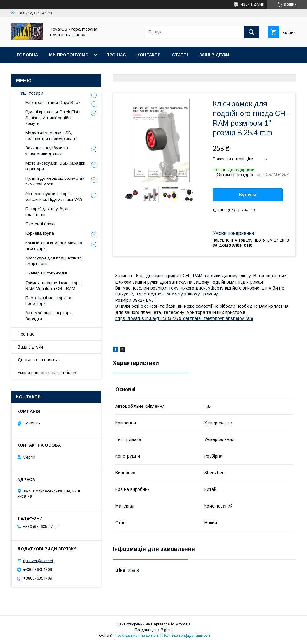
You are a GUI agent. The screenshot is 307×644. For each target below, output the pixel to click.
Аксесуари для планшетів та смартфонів (54, 261)
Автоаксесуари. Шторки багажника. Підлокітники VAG (54, 197)
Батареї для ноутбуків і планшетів (49, 212)
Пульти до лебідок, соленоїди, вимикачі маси (55, 181)
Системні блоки (40, 224)
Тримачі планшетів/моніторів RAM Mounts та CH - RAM (54, 286)
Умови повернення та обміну (47, 373)
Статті (180, 55)
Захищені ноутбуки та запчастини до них (47, 151)
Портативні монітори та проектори (48, 301)
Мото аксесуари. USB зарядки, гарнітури (56, 166)
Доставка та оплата (38, 360)
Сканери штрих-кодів (46, 273)
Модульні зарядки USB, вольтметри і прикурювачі (51, 136)
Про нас (116, 55)
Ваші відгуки (214, 55)
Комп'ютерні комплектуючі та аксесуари (54, 246)
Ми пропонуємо (69, 55)
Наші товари (30, 93)
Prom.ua (183, 624)
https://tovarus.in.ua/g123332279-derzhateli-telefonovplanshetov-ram (184, 318)
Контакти (149, 55)
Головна (27, 55)
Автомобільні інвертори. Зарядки (49, 316)
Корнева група (40, 233)
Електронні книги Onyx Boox (53, 102)
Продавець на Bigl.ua (153, 630)
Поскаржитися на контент (137, 636)
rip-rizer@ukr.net (38, 561)
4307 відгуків (252, 4)
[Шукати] (252, 32)
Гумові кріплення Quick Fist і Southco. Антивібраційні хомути (53, 117)
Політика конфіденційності (186, 636)
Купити (248, 195)
